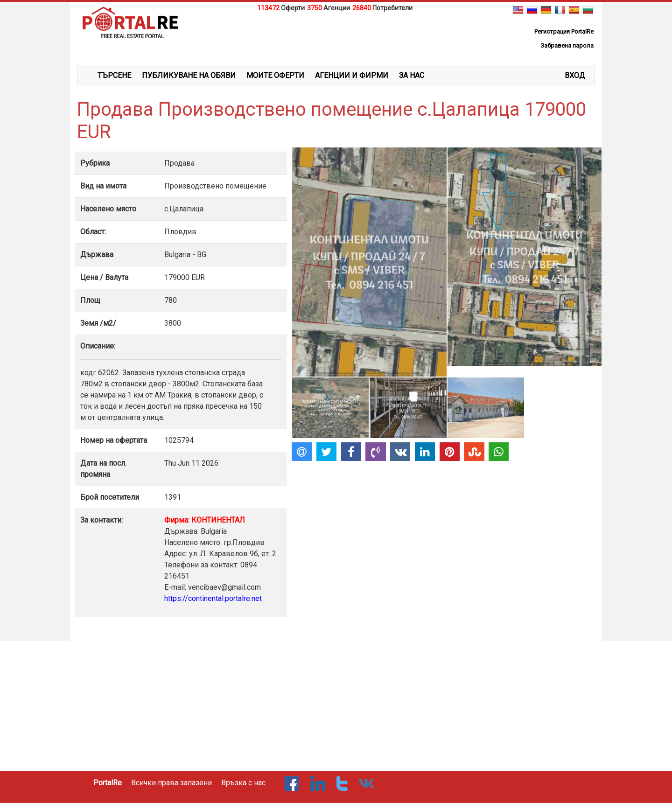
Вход (575, 75)
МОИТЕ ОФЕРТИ (275, 75)
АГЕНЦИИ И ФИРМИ (352, 75)
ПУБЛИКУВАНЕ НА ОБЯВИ (189, 75)
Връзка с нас (243, 783)
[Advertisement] (336, 37)
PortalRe (108, 783)
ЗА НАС (412, 75)
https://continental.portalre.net (213, 598)
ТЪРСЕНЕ (114, 75)
